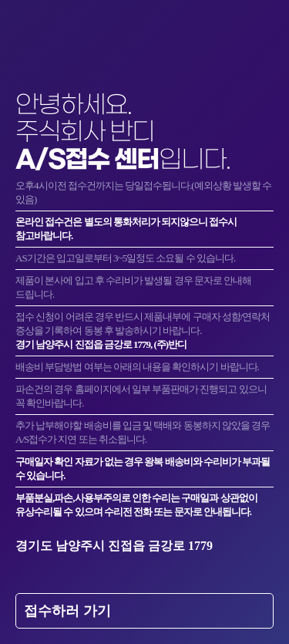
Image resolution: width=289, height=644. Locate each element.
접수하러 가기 (67, 611)
